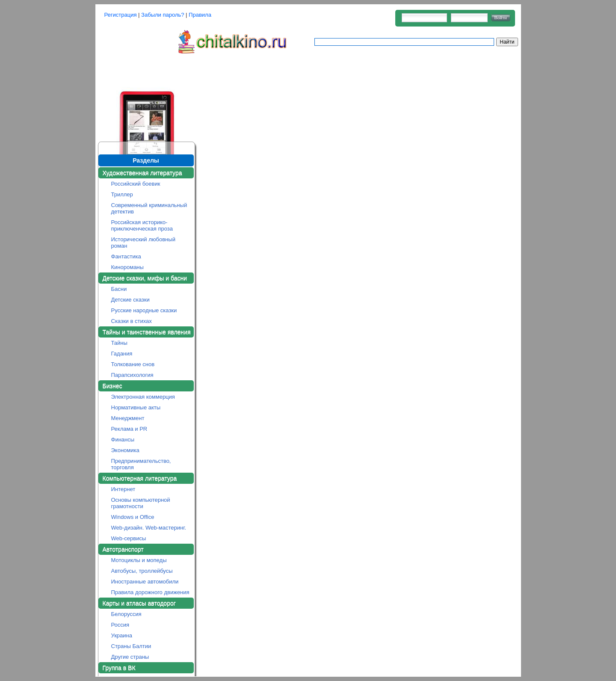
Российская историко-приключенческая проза (142, 225)
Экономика (125, 450)
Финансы (123, 440)
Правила (200, 15)
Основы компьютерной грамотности (141, 503)
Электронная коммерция (143, 397)
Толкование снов (133, 364)
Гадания (122, 354)
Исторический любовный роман (143, 243)
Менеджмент (128, 418)
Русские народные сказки (144, 310)
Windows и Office (133, 517)
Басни (119, 289)
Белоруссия (126, 614)
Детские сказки (130, 300)
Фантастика (126, 256)
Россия (120, 625)
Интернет (123, 489)
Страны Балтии (131, 646)
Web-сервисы (129, 538)
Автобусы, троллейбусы (142, 571)
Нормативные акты (136, 407)
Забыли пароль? (163, 15)
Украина (122, 635)
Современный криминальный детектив (149, 208)
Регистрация (121, 15)
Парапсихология (132, 375)
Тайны (119, 343)
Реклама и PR (129, 429)
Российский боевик (136, 184)
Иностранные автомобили (145, 582)
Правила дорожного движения (150, 592)
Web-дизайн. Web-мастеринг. (149, 528)
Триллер (122, 194)
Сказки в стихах (132, 321)
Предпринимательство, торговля (141, 464)
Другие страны (130, 657)
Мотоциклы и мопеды (139, 560)
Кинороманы (127, 267)
